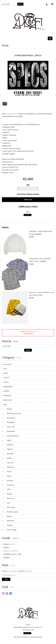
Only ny (8, 476)
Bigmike (8, 409)
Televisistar (9, 521)
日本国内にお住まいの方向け (28, 207)
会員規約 (7, 558)
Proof (7, 503)
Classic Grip (9, 427)
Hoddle (8, 458)
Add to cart (28, 200)
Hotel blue (9, 454)
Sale (5, 405)
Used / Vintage (10, 530)
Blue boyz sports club (12, 413)
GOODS (7, 391)
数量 (28, 185)
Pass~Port (9, 463)
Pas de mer (9, 485)
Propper (8, 494)
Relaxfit (8, 516)
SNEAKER (7, 396)
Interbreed (9, 467)
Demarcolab (9, 431)
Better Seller (8, 400)
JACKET (7, 378)
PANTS (6, 382)
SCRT (7, 489)
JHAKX (8, 472)
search (20, 4)
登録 (6, 579)
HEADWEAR (8, 387)
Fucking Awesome (11, 436)
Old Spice (9, 481)
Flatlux (7, 440)
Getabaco (9, 445)
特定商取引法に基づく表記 (12, 554)
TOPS (6, 373)
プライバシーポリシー (11, 551)
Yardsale (8, 525)
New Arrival (8, 364)
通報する (28, 212)
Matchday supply (11, 512)
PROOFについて (9, 544)
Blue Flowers (10, 418)
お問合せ (7, 548)
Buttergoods (9, 422)
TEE (5, 369)
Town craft (9, 498)
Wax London (9, 507)
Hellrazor (8, 449)
